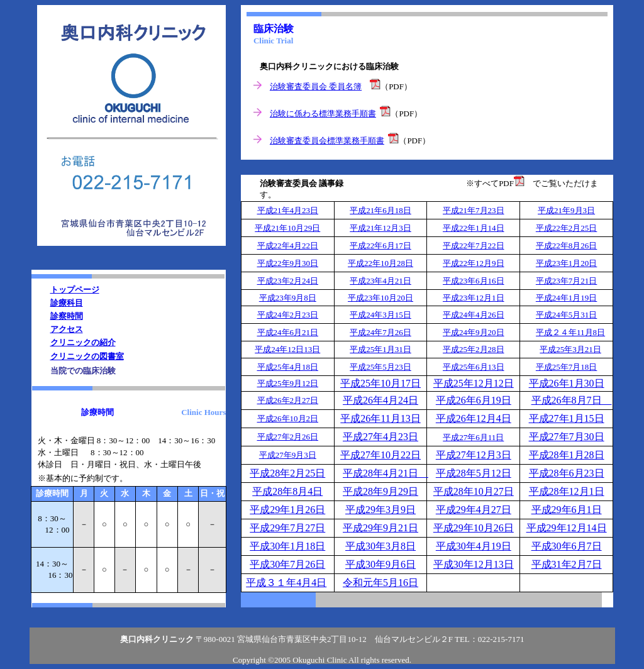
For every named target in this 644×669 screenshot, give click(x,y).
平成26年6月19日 (474, 400)
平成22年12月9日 (474, 263)
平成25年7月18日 (567, 367)
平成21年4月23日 (288, 210)
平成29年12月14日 (567, 528)
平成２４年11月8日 (570, 332)
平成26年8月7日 (572, 400)
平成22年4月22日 (288, 246)
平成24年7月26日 (380, 332)
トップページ (75, 290)
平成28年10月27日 (474, 491)
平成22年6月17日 (380, 246)
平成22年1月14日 (474, 228)
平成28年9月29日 (380, 491)
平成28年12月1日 (567, 491)
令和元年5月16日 (380, 583)
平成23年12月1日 (474, 298)
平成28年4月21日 (386, 473)
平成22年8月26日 (567, 246)
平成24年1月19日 (567, 298)
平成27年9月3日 (288, 455)
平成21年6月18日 (380, 210)
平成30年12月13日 (474, 564)
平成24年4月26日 (474, 315)
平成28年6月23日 (567, 473)
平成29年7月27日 (287, 528)
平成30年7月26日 (287, 564)
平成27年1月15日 (567, 418)
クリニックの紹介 (83, 342)
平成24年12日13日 (287, 349)
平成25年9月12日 (288, 383)
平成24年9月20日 (474, 332)
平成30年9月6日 (380, 564)
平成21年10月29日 (287, 228)
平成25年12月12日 (474, 383)
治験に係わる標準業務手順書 (323, 113)
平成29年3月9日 (380, 510)
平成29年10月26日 (474, 528)
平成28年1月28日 (567, 455)
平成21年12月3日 (380, 228)
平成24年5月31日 (567, 315)
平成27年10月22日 (380, 455)
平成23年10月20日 (380, 298)
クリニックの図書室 (87, 356)
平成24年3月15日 (380, 315)
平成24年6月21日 (288, 332)
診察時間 (67, 316)
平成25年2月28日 (474, 349)
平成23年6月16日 (474, 281)
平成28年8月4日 (287, 491)
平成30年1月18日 (287, 546)
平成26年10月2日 (288, 418)
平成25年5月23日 (380, 367)
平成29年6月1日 (567, 510)
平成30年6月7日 (567, 546)
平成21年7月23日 (474, 210)
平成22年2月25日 (567, 228)
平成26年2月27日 (288, 400)
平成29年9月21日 (380, 528)
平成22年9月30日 (288, 263)
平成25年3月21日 (570, 349)
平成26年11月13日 (380, 418)
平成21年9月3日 (566, 210)
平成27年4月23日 (380, 437)
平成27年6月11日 (473, 437)
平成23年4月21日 (380, 281)
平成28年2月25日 (287, 473)
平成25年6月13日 (474, 367)
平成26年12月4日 (474, 418)
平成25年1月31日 (380, 349)
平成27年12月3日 (474, 455)
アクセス (67, 329)
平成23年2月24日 (288, 281)
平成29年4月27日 (474, 510)
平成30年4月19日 (474, 546)
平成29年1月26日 (287, 510)
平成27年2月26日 (288, 437)
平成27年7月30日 (567, 437)
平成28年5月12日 (474, 473)
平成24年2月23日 (288, 315)
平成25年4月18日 (288, 367)
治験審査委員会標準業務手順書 (327, 141)
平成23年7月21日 (567, 281)
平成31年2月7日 (567, 564)
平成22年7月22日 (474, 246)
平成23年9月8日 (288, 298)
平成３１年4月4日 (286, 583)
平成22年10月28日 (380, 263)
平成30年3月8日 (380, 546)
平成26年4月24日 (380, 400)
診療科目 (67, 303)
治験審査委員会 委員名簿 (316, 86)
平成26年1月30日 (567, 383)
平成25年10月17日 (380, 383)
